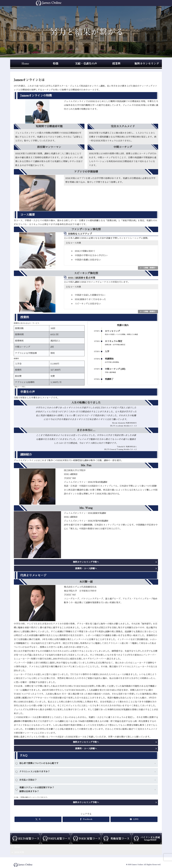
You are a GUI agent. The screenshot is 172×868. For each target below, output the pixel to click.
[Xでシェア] (38, 819)
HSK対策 (19, 852)
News (17, 847)
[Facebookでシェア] (86, 819)
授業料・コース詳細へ (86, 569)
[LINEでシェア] (134, 819)
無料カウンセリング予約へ (86, 562)
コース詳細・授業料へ (148, 268)
